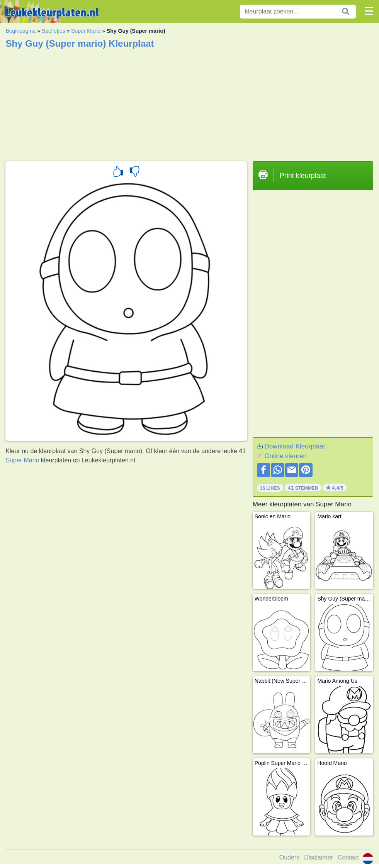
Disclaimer (319, 857)
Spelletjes (54, 31)
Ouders (289, 857)
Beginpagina (20, 31)
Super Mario (86, 31)
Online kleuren (286, 456)
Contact (348, 857)
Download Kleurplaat (295, 446)
